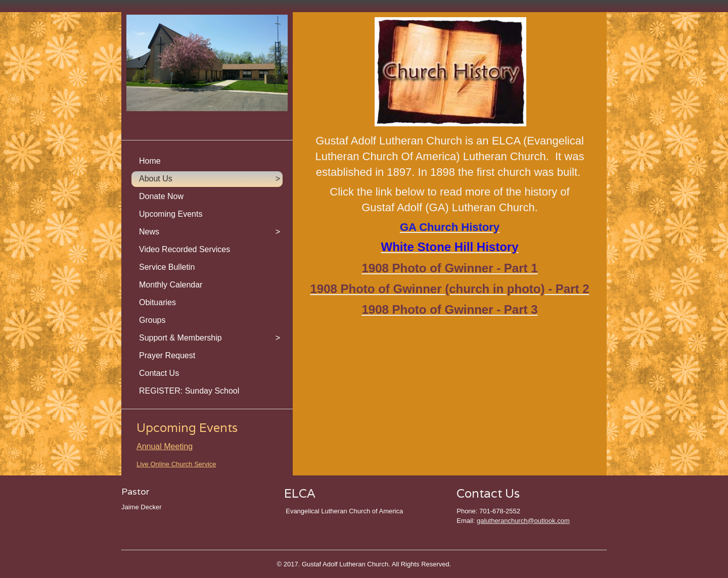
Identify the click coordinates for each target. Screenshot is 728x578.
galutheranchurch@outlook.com (523, 521)
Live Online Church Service (176, 464)
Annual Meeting (165, 446)
